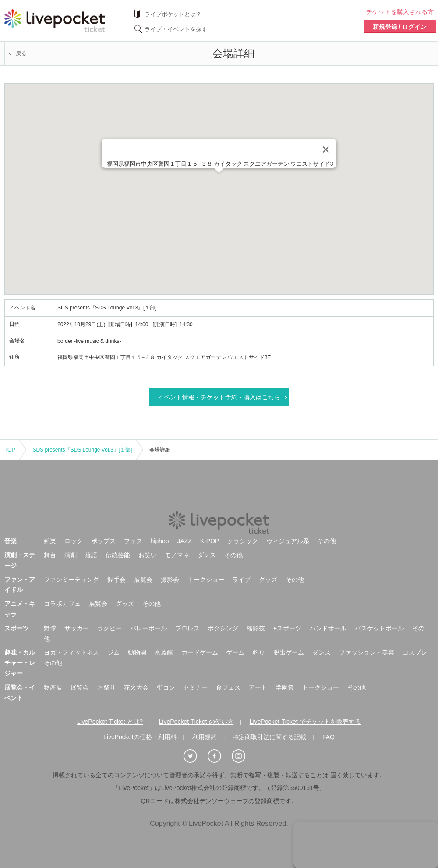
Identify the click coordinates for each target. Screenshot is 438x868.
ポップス (103, 541)
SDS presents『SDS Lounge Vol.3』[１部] (82, 450)
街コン (166, 687)
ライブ (241, 580)
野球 (50, 628)
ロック (74, 541)
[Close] (326, 149)
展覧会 (143, 580)
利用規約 (205, 737)
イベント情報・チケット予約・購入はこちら (219, 397)
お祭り (106, 687)
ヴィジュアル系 (288, 541)
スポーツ (17, 628)
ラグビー (109, 628)
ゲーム (235, 652)
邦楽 (50, 541)
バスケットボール (379, 628)
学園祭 (285, 687)
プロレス (187, 628)
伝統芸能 (118, 555)
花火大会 (136, 687)
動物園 (137, 652)
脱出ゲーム (289, 652)
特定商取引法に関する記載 (269, 737)
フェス (133, 541)
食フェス (228, 687)
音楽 (11, 541)
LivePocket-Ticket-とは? (110, 722)
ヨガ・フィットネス (71, 652)
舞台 (50, 555)
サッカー (77, 628)
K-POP (210, 541)
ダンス (207, 555)
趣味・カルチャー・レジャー (20, 663)
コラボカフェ (62, 604)
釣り (259, 652)
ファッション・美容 (367, 652)
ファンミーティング (71, 580)
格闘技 (256, 628)
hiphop (160, 541)
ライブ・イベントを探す (176, 29)
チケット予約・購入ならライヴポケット (55, 21)
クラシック (243, 541)
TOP (10, 450)
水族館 (164, 652)
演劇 (71, 555)
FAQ (328, 737)
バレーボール (148, 628)
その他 (327, 541)
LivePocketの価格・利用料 (140, 737)
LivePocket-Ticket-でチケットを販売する (306, 722)
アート (258, 687)
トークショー (206, 580)
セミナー (195, 687)
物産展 (53, 687)
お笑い (148, 555)
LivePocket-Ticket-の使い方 (196, 722)
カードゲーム (200, 652)
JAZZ (185, 541)
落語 (91, 555)
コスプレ (415, 652)
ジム (113, 652)
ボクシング (223, 628)
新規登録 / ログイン (400, 27)
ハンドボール (328, 628)
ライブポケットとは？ (173, 14)
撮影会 (170, 580)
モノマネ (177, 555)
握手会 (117, 580)
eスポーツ (287, 628)
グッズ (268, 580)
